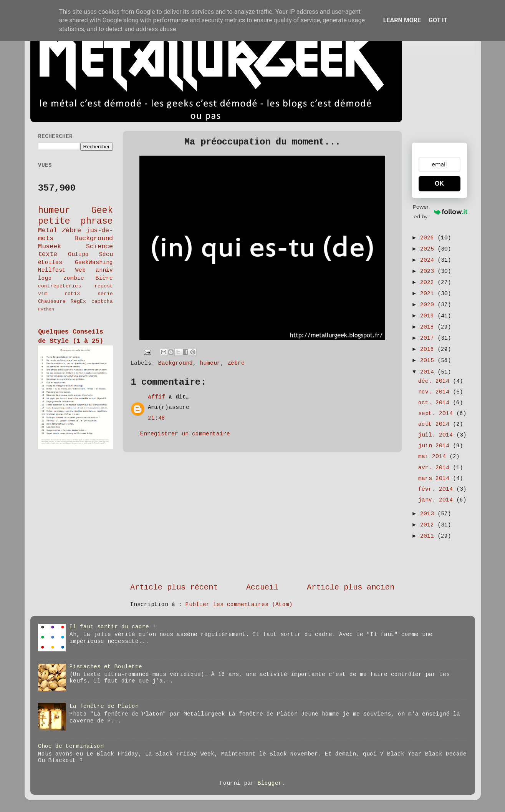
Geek (102, 211)
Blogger (270, 783)
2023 (429, 271)
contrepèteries (60, 286)
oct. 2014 (435, 403)
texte (48, 254)
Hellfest (52, 270)
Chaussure (52, 301)
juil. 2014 (437, 435)
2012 (429, 525)
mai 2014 (434, 457)
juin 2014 (435, 446)
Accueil (262, 587)
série (105, 294)
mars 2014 (435, 478)
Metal (48, 230)
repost (104, 286)
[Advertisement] (262, 517)
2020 (429, 305)
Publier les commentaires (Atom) (239, 604)
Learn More (402, 20)
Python (46, 309)
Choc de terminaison (71, 746)
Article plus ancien (351, 587)
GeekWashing (94, 262)
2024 (429, 260)
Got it (438, 20)
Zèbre (236, 363)
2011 (429, 536)
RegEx (78, 301)
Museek (50, 247)
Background (176, 363)
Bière (104, 278)
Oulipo (78, 254)
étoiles (50, 262)
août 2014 (435, 424)
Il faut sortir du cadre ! (113, 627)
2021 (429, 294)
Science (99, 247)
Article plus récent (174, 587)
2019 (429, 316)
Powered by (440, 212)
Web (80, 270)
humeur (210, 363)
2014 (429, 372)
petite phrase (75, 221)
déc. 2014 (435, 381)
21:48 (156, 418)
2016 (429, 349)
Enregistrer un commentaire (185, 434)
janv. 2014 (437, 500)
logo (45, 278)
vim (43, 294)
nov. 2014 (435, 392)
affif (156, 397)
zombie (74, 278)
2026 (429, 238)
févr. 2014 (437, 489)
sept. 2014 (437, 413)
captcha (102, 301)
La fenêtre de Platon (104, 706)
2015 (429, 360)
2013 (429, 514)
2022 (429, 282)
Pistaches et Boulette (106, 667)
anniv (104, 270)
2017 (429, 338)
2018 (429, 327)
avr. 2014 (435, 468)
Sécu (106, 254)
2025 (429, 249)
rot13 (72, 294)
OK (439, 183)
